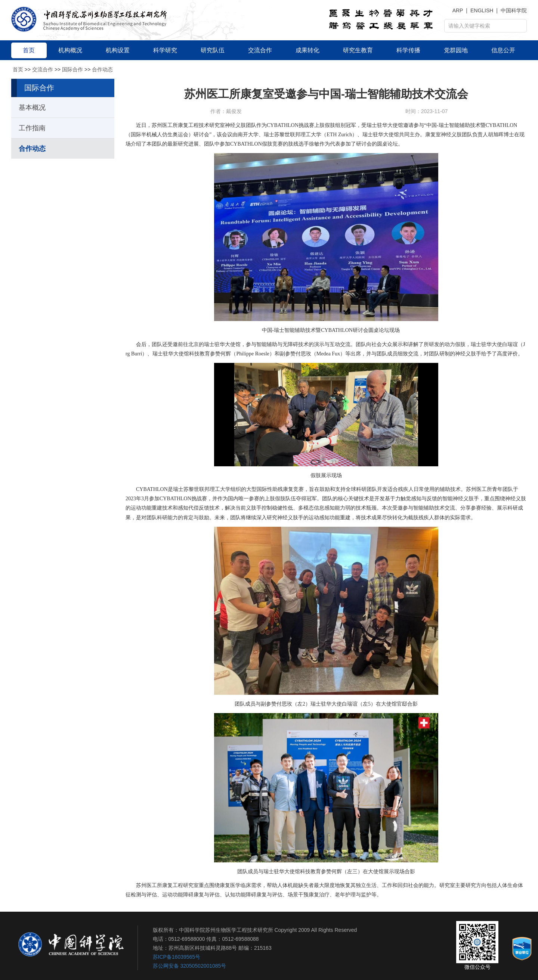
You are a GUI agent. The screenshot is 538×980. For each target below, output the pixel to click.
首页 (18, 69)
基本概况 (32, 108)
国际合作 (72, 69)
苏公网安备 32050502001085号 (190, 966)
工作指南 (32, 128)
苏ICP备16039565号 (177, 957)
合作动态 (102, 69)
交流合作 (43, 69)
